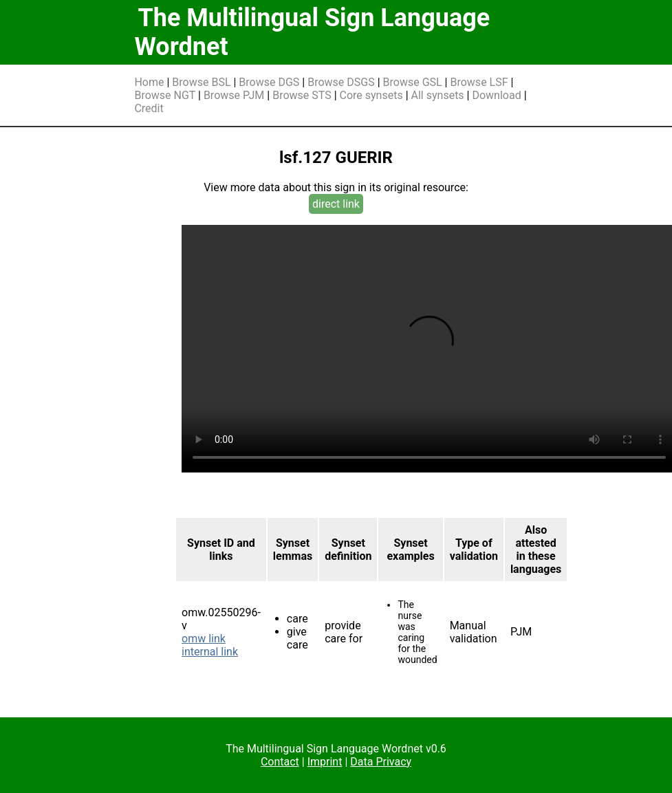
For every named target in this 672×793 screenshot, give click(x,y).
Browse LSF (479, 82)
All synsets (438, 95)
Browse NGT (165, 95)
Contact (280, 762)
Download (496, 95)
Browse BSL (201, 82)
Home (149, 82)
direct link (336, 204)
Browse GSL (413, 82)
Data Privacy (381, 762)
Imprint (325, 762)
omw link (204, 639)
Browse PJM (234, 95)
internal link (210, 652)
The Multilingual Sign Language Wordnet (312, 32)
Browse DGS (269, 82)
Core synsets (371, 95)
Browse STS (302, 95)
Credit (149, 108)
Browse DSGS (341, 82)
